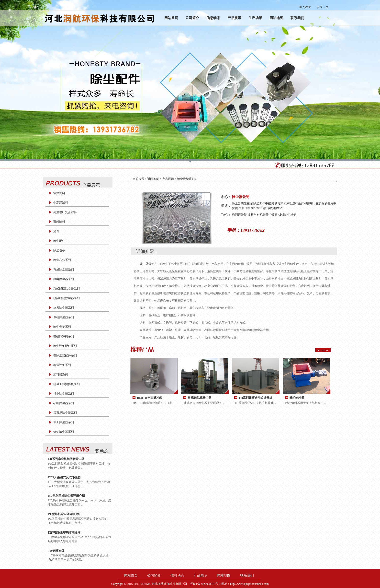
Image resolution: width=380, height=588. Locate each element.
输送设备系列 (62, 365)
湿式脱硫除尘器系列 (67, 289)
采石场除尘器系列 (65, 413)
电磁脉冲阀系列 (64, 336)
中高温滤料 (61, 203)
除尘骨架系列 (62, 327)
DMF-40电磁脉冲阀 (150, 398)
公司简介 (192, 18)
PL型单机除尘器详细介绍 (65, 514)
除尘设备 (59, 250)
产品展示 (234, 18)
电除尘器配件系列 (65, 355)
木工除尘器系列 (64, 422)
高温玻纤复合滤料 (65, 212)
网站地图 (276, 18)
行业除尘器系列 (64, 394)
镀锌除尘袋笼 (287, 215)
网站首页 (171, 18)
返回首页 (153, 179)
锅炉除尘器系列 (64, 432)
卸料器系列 (61, 375)
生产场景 (255, 18)
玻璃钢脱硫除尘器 (200, 398)
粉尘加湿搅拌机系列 (67, 384)
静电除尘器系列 (64, 279)
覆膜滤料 (59, 222)
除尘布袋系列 (62, 260)
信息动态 (213, 18)
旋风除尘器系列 (64, 308)
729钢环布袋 (56, 551)
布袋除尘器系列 (64, 270)
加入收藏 (305, 7)
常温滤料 (59, 193)
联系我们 (297, 18)
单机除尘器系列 (64, 317)
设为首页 (323, 7)
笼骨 (56, 231)
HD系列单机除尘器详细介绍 (67, 496)
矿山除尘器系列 (64, 403)
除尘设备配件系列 (65, 346)
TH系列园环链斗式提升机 (255, 398)
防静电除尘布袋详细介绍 (64, 532)
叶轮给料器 (297, 398)
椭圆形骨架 (239, 215)
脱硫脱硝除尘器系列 (67, 298)
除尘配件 (59, 241)
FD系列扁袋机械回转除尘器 (66, 459)
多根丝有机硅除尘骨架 (263, 215)
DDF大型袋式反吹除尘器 (64, 477)
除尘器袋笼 (147, 264)
